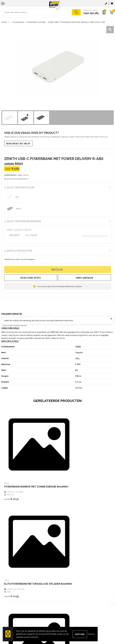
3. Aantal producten (18, 239)
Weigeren (91, 634)
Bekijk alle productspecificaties (17, 179)
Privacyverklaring (66, 611)
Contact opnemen (9, 602)
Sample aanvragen (9, 606)
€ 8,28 (11, 551)
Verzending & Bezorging (11, 611)
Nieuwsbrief (64, 578)
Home (4, 22)
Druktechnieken (65, 586)
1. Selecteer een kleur (19, 187)
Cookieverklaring (66, 606)
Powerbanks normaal (36, 22)
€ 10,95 (68, 472)
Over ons (62, 574)
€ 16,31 (11, 472)
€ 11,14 (68, 551)
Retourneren (6, 615)
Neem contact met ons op (18, 143)
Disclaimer (63, 615)
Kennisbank (64, 582)
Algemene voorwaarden (69, 602)
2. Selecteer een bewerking (23, 210)
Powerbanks (19, 22)
